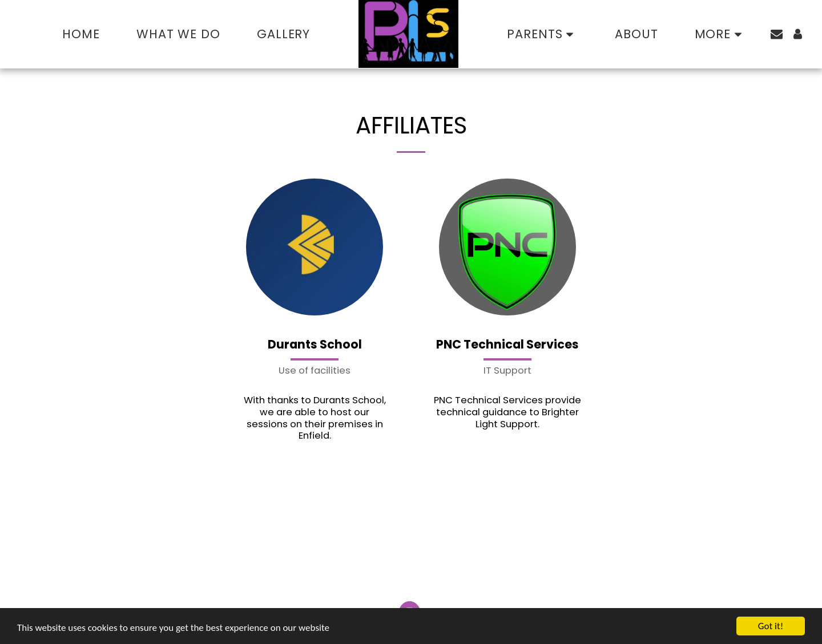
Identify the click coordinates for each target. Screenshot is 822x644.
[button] (543, 34)
